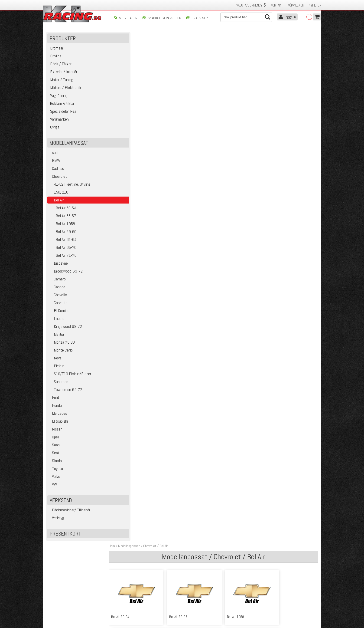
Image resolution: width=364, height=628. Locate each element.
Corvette (58, 305)
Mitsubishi (58, 423)
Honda (55, 407)
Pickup (57, 368)
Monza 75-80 (62, 344)
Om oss (189, 585)
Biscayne (58, 265)
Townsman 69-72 (66, 392)
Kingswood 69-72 (65, 328)
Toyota (56, 471)
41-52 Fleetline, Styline (70, 186)
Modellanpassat (136, 37)
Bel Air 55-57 (63, 218)
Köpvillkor (296, 5)
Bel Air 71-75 (63, 257)
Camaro (57, 281)
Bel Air (170, 37)
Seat (54, 455)
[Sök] (246, 17)
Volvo (55, 478)
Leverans (120, 595)
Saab (54, 447)
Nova (55, 360)
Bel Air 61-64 (63, 242)
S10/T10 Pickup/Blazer (70, 376)
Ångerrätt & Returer (128, 600)
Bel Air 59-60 (63, 234)
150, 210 (59, 194)
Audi (54, 155)
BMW (55, 163)
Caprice (57, 289)
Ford (54, 399)
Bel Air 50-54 (62, 210)
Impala (57, 321)
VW (53, 486)
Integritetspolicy (125, 605)
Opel (54, 439)
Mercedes (58, 415)
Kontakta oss (123, 585)
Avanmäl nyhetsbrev (59, 610)
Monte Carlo (61, 352)
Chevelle (58, 297)
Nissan (56, 431)
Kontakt (277, 5)
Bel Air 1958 (62, 226)
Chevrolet (58, 178)
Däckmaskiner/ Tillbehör (70, 512)
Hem (118, 37)
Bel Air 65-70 (63, 249)
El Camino (59, 313)
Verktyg (57, 520)
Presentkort (66, 536)
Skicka (197, 566)
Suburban (59, 384)
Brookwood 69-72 (66, 273)
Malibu (56, 336)
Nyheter (315, 5)
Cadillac (57, 170)
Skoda (55, 463)
